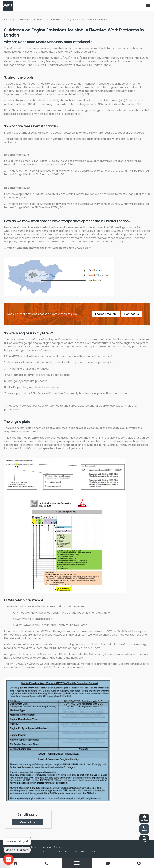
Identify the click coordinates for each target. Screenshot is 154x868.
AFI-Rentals (43, 20)
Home (7, 20)
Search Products (106, 314)
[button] (148, 6)
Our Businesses (24, 20)
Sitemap (58, 847)
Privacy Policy (45, 847)
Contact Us (132, 314)
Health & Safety (62, 20)
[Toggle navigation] (148, 6)
